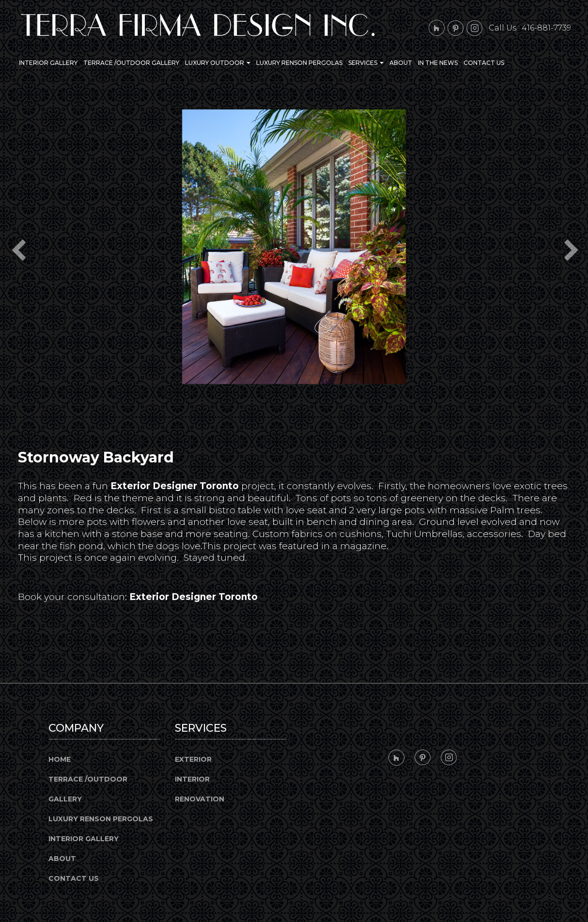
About (401, 63)
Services (366, 63)
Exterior (193, 759)
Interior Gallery (48, 63)
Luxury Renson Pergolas (299, 63)
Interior (192, 779)
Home (60, 759)
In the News (438, 63)
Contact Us (484, 63)
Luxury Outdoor (218, 63)
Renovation (200, 799)
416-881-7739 (546, 28)
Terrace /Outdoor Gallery (131, 63)
